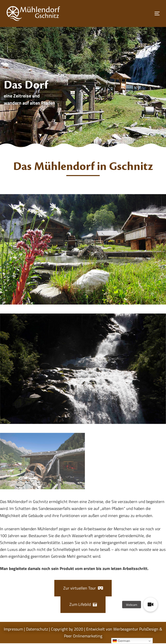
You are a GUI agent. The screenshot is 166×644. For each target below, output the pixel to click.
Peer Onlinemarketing (83, 636)
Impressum (13, 629)
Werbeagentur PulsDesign (136, 629)
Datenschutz (37, 629)
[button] (150, 605)
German (121, 641)
